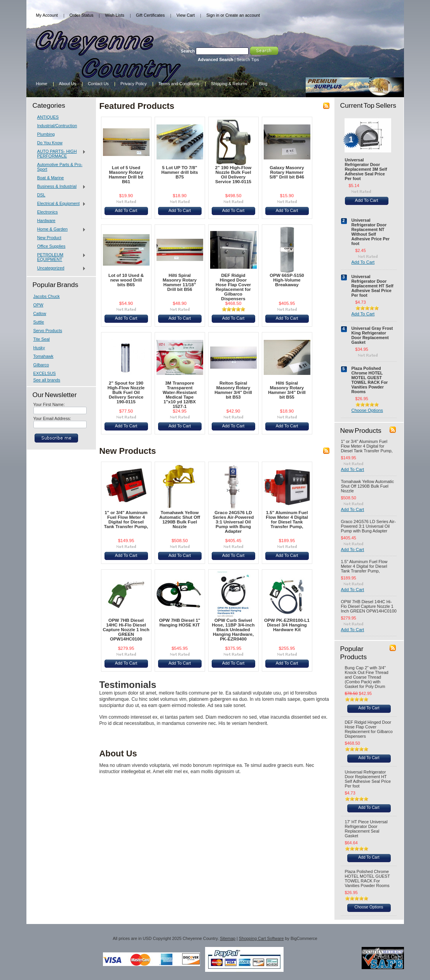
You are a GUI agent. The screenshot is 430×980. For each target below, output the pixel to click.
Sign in (213, 15)
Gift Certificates (150, 15)
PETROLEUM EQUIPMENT (60, 257)
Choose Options (367, 410)
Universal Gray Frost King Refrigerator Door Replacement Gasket (372, 335)
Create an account (243, 15)
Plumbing (46, 134)
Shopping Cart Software (261, 938)
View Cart (185, 15)
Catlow (40, 313)
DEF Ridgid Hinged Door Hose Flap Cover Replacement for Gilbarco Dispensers (233, 287)
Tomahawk (44, 356)
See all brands (47, 380)
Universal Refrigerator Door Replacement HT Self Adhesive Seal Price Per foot (373, 286)
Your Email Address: (52, 418)
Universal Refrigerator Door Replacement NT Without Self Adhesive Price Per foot (371, 232)
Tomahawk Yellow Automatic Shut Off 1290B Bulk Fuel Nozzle (180, 520)
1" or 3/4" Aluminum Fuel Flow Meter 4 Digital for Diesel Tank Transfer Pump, (126, 520)
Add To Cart (126, 210)
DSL (41, 195)
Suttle (39, 322)
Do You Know (50, 143)
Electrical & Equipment (60, 204)
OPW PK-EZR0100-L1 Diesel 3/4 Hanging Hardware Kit (287, 625)
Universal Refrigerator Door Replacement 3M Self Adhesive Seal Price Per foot (366, 169)
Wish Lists (115, 15)
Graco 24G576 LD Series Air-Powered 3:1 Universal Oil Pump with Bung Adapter (233, 522)
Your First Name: (49, 404)
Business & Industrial (60, 187)
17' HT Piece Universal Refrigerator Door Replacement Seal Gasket (366, 829)
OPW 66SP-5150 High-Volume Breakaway (287, 280)
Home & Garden (60, 229)
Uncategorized (60, 268)
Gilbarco (41, 365)
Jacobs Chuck (47, 296)
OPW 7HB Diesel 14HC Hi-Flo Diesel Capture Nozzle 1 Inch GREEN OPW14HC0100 (126, 630)
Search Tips (248, 59)
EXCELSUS (45, 373)
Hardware (46, 220)
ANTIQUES (48, 117)
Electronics (48, 212)
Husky (39, 348)
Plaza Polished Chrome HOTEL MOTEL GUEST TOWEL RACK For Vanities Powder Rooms (370, 380)
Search (188, 51)
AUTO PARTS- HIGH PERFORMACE (60, 154)
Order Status (82, 15)
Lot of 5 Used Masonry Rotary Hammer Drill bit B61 (126, 175)
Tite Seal (42, 339)
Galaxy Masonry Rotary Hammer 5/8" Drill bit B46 (287, 172)
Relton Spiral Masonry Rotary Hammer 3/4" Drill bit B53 (233, 390)
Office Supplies (51, 246)
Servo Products (48, 331)
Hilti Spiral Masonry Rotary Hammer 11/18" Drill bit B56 (180, 282)
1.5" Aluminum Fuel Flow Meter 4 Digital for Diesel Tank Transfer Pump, (287, 520)
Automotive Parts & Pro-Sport (60, 167)
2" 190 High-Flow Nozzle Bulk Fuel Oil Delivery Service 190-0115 (233, 175)
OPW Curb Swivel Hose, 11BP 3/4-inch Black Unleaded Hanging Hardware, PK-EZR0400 (233, 630)
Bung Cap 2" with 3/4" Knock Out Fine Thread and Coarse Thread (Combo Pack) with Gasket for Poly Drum (367, 677)
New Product (49, 238)
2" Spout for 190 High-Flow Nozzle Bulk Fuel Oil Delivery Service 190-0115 (126, 392)
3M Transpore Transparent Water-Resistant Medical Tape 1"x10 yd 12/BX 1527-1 (180, 395)
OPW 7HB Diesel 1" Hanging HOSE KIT (179, 623)
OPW (38, 305)
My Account (47, 15)
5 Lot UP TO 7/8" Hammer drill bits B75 (179, 172)
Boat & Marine (51, 178)
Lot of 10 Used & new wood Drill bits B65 (126, 280)
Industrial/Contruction (57, 126)
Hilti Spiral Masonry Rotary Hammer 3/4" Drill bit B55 (287, 390)
